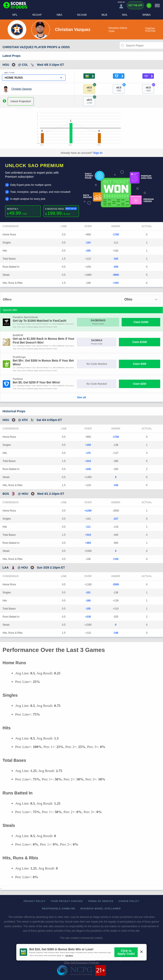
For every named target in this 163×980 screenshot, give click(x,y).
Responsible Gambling (59, 909)
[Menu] (157, 5)
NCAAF (37, 15)
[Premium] (149, 7)
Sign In (98, 153)
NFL (15, 15)
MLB (104, 15)
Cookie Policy (129, 901)
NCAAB (82, 15)
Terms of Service (101, 901)
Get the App (135, 5)
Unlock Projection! (21, 101)
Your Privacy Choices (67, 901)
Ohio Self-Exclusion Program (82, 963)
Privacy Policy (35, 901)
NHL (125, 15)
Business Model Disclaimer (101, 909)
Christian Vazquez (22, 89)
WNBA (147, 15)
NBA (60, 15)
